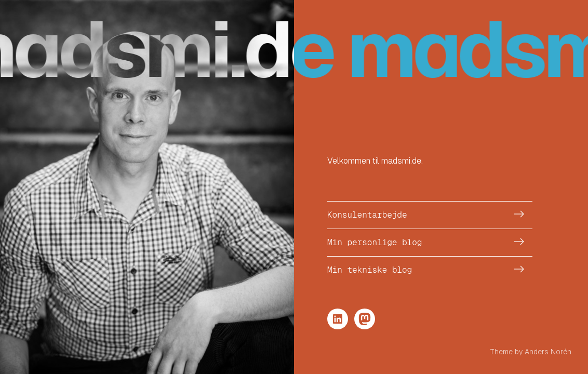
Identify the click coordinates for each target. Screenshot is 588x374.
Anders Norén (548, 352)
